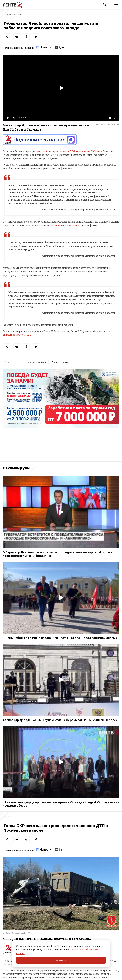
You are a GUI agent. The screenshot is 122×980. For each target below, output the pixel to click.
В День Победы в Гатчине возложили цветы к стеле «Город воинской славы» (60, 638)
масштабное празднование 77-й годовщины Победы (69, 151)
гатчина (66, 362)
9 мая (54, 362)
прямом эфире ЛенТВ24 (17, 335)
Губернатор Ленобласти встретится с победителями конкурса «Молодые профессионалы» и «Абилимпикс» (57, 554)
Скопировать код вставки (107, 125)
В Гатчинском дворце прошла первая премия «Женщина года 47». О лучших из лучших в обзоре (61, 804)
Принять (61, 960)
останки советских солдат (66, 225)
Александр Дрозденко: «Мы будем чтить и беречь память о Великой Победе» (60, 720)
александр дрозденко (37, 362)
